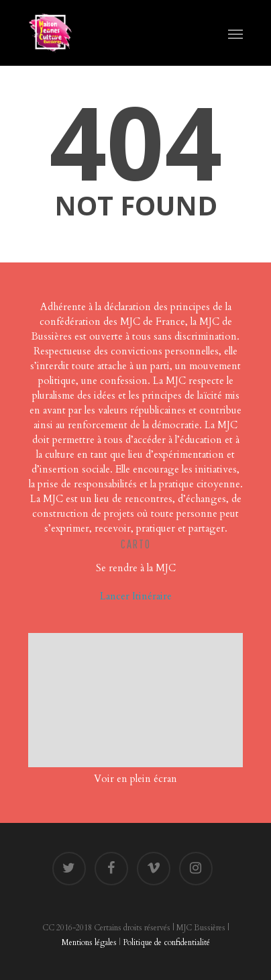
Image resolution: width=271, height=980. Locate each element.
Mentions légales (89, 942)
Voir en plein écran (135, 779)
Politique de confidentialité (166, 942)
